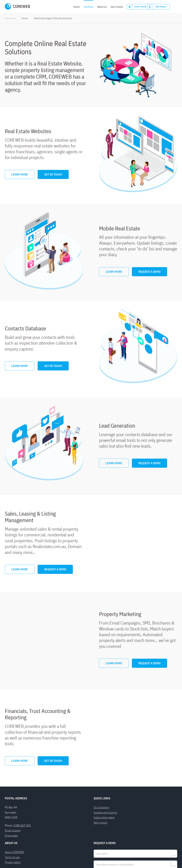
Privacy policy (13, 816)
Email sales (11, 789)
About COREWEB (14, 806)
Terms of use (12, 811)
